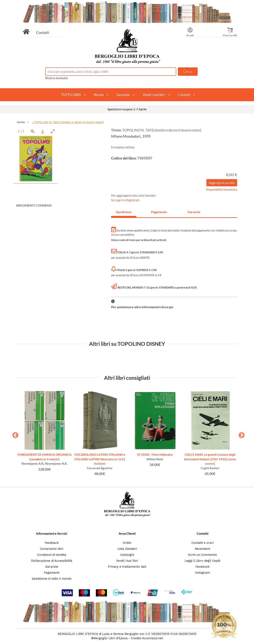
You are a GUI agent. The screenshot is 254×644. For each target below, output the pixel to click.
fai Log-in (117, 200)
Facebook (203, 567)
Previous (14, 434)
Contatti (43, 32)
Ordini (127, 543)
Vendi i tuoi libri (154, 95)
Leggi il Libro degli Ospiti (202, 561)
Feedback (52, 543)
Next (240, 434)
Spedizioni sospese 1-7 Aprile (127, 109)
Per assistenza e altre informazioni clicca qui (142, 307)
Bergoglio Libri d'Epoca (111, 638)
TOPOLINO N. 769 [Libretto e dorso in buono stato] (69, 122)
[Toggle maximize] (53, 131)
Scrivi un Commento (203, 555)
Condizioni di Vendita (52, 555)
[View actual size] (33, 131)
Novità (99, 95)
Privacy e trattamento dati (127, 567)
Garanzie (123, 95)
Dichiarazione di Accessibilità (52, 561)
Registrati (133, 200)
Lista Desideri (127, 549)
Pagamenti (52, 573)
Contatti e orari (203, 543)
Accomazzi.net (152, 638)
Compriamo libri (52, 549)
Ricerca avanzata (57, 78)
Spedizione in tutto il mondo (52, 579)
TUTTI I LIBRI (71, 95)
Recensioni (203, 549)
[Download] (43, 131)
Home (21, 122)
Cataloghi (127, 555)
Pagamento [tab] (159, 212)
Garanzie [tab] (194, 212)
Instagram (202, 573)
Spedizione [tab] (124, 212)
